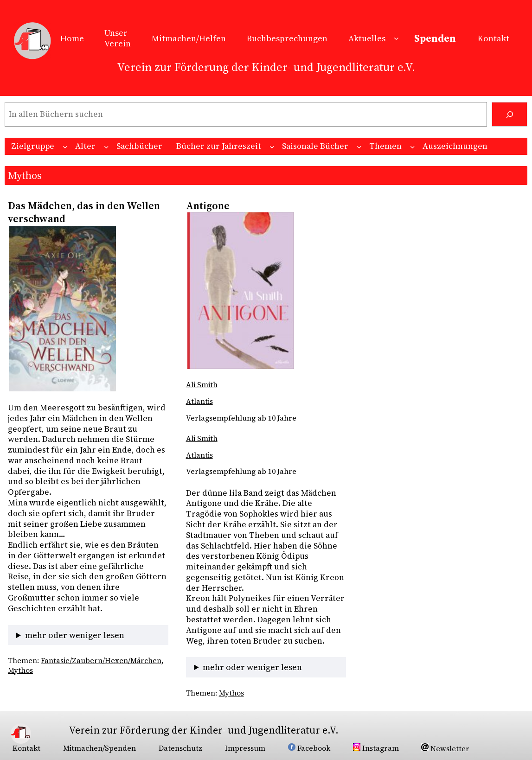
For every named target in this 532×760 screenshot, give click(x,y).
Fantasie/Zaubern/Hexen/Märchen (101, 661)
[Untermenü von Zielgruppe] (65, 147)
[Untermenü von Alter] (106, 147)
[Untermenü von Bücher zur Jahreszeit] (272, 147)
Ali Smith (202, 385)
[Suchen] (510, 114)
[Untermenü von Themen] (413, 147)
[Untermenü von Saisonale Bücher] (359, 147)
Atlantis (199, 401)
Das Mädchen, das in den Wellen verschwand (84, 212)
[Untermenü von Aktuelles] (396, 38)
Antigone (208, 206)
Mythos (20, 670)
